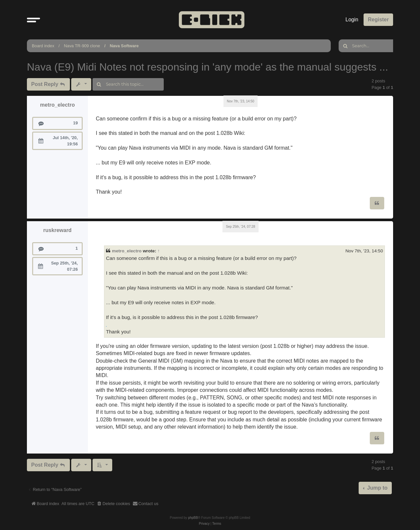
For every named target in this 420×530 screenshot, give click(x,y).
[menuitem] (114, 504)
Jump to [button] (377, 488)
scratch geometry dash (106, 326)
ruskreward (57, 230)
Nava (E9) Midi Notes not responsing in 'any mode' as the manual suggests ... (208, 67)
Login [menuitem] (352, 20)
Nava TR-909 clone (82, 46)
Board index (43, 46)
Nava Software (124, 46)
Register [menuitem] (378, 20)
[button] (33, 20)
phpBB (193, 518)
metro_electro (57, 105)
